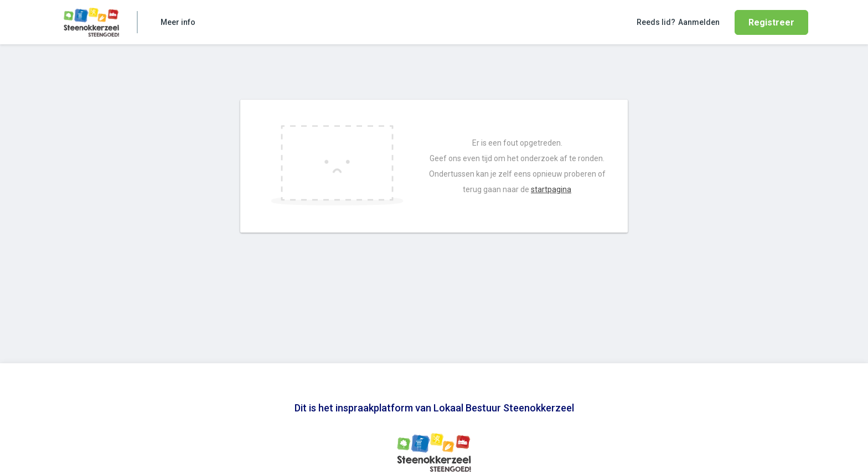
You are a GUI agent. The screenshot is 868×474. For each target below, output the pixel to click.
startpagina (551, 189)
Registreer (771, 22)
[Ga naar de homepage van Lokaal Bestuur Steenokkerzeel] (91, 22)
